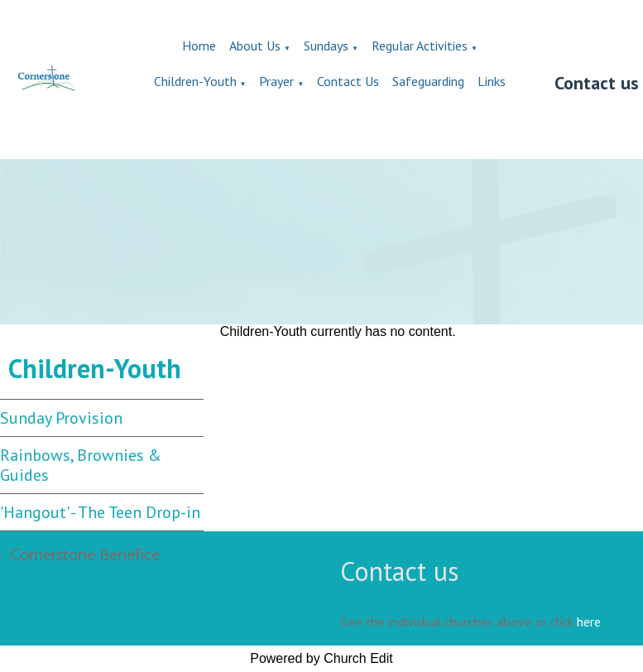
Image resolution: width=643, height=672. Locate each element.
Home (199, 46)
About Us (255, 46)
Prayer (276, 81)
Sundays (326, 46)
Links (492, 81)
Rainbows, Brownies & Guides (81, 465)
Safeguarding (428, 81)
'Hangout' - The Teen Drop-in (100, 512)
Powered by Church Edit (321, 658)
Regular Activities (420, 46)
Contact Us (348, 81)
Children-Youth (195, 81)
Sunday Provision (61, 418)
